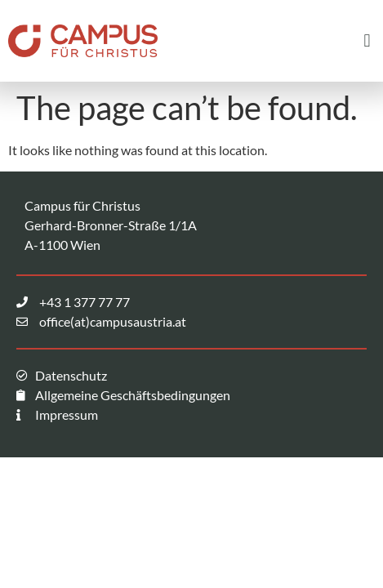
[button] (367, 40)
